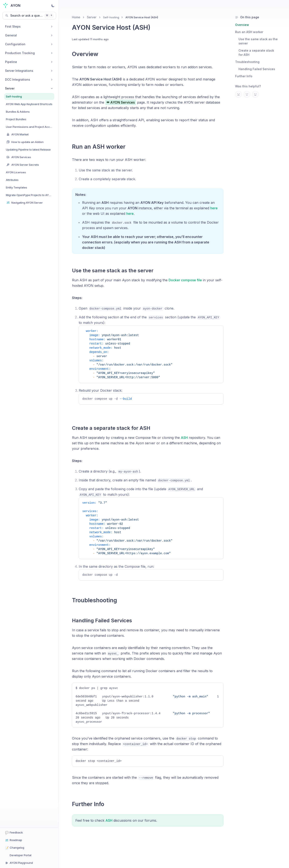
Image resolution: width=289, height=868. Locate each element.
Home (76, 17)
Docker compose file (185, 280)
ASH (184, 440)
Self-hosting (111, 17)
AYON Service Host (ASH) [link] (142, 17)
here (214, 208)
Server (92, 17)
